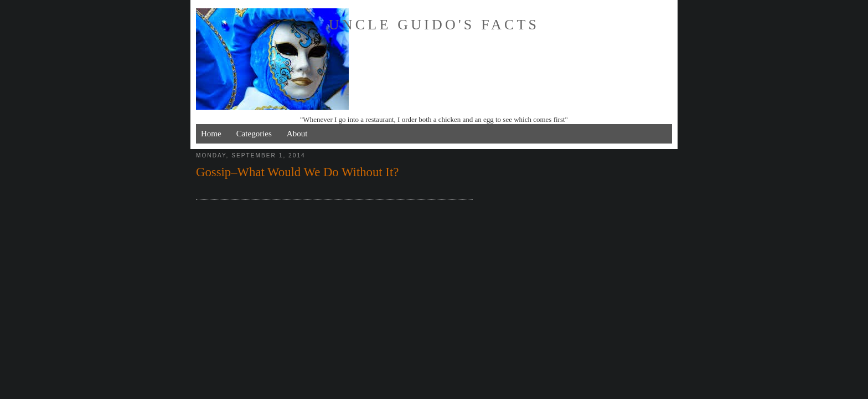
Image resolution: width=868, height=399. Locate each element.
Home (211, 134)
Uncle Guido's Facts (434, 25)
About (297, 134)
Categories (254, 134)
